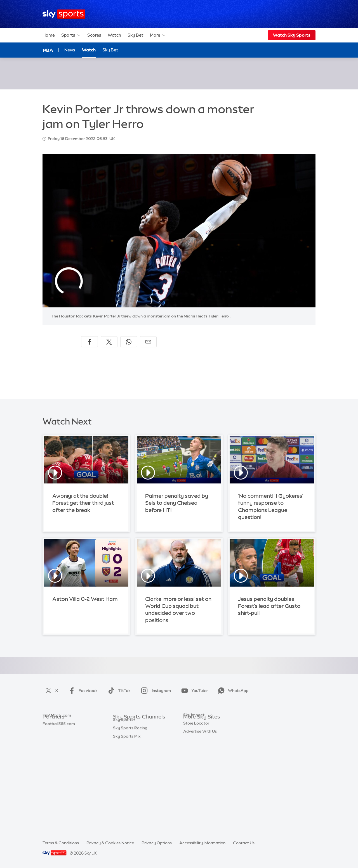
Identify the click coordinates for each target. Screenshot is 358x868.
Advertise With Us (200, 792)
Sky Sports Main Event (134, 725)
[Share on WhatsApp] (129, 342)
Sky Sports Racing (130, 809)
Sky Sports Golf (128, 759)
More (158, 35)
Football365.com (59, 751)
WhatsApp (232, 691)
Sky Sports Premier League (138, 734)
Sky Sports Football (132, 742)
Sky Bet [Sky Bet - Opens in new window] (110, 50)
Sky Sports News (129, 792)
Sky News (192, 734)
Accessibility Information (202, 843)
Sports (71, 35)
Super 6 (50, 734)
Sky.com (191, 725)
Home (49, 35)
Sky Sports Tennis (129, 775)
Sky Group (193, 751)
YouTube (193, 691)
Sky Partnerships (199, 767)
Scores (94, 35)
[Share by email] (148, 342)
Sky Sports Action (130, 784)
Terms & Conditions (61, 843)
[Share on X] (109, 342)
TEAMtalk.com (57, 742)
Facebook (82, 691)
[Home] (64, 14)
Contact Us (244, 843)
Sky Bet (136, 35)
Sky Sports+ (124, 800)
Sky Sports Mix (127, 817)
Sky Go (190, 742)
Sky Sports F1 (126, 767)
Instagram (155, 691)
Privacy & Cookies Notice (110, 843)
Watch (114, 35)
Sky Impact (194, 775)
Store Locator (196, 784)
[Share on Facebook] (89, 342)
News (70, 50)
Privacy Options (157, 843)
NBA (48, 50)
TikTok (118, 691)
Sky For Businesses (201, 759)
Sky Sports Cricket (130, 751)
